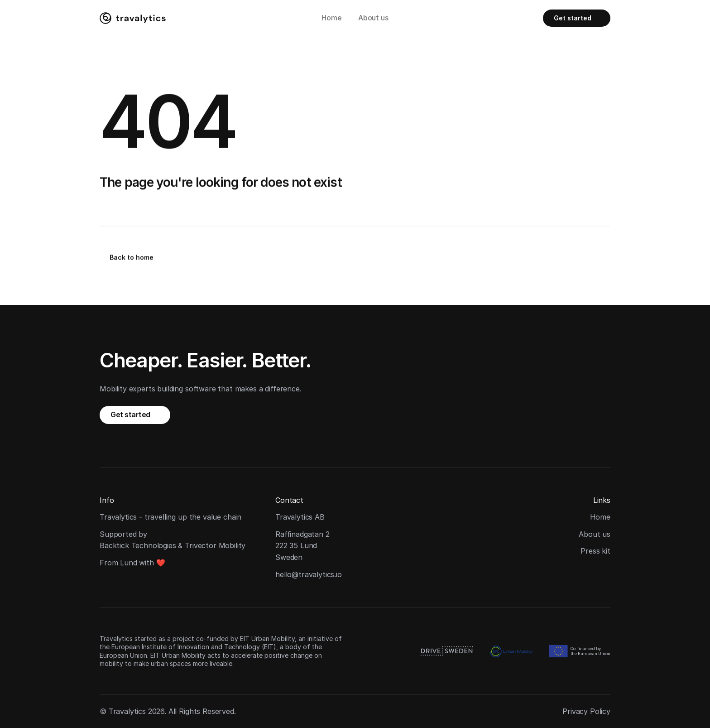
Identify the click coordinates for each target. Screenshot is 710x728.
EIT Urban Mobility (267, 639)
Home (331, 18)
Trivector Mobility (215, 545)
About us (373, 18)
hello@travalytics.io (309, 574)
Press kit (595, 551)
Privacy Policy (586, 711)
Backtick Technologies (138, 545)
